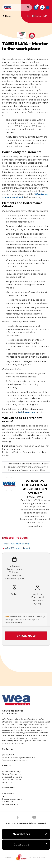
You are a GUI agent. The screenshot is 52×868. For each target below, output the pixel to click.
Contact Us (8, 749)
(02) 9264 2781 (8, 755)
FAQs (5, 796)
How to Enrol (8, 794)
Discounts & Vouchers (12, 799)
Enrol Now (26, 636)
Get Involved (8, 802)
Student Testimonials (11, 774)
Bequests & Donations (12, 777)
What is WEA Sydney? (12, 771)
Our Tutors (7, 782)
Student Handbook (11, 804)
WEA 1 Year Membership (17, 544)
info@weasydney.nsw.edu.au (15, 760)
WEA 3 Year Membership (18, 548)
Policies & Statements (12, 779)
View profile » (35, 526)
